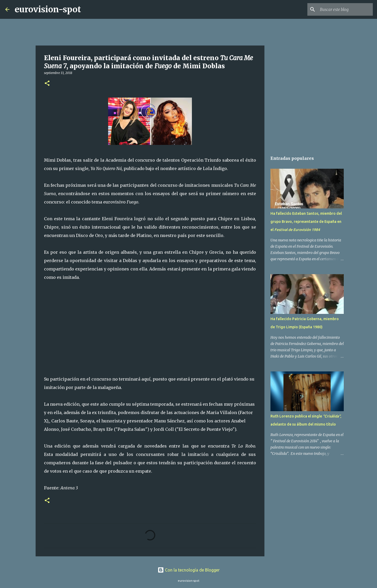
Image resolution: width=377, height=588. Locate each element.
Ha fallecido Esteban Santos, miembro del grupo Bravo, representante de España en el (306, 222)
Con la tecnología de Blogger (189, 570)
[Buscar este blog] (345, 9)
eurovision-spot (48, 9)
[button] (47, 84)
